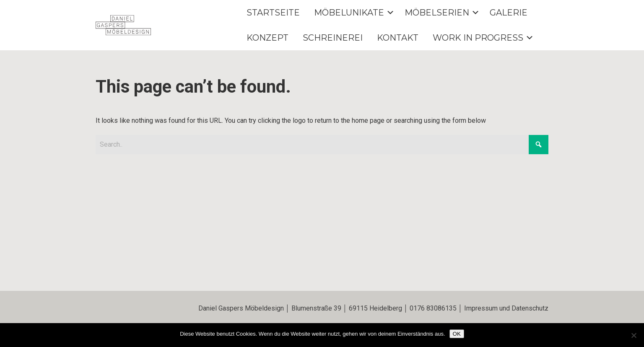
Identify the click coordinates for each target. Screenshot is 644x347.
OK (457, 334)
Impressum (481, 308)
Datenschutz (530, 308)
